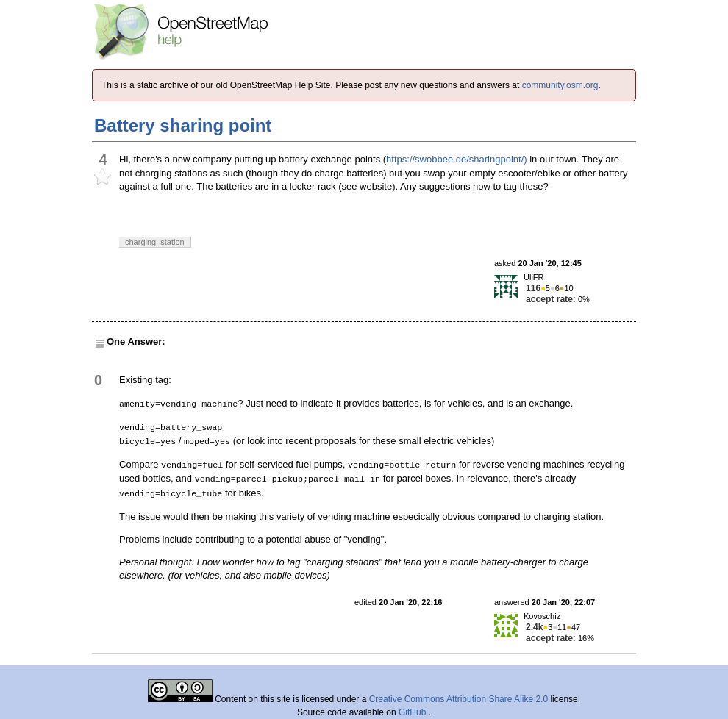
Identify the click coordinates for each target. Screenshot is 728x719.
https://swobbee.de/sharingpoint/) (457, 159)
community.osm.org (560, 85)
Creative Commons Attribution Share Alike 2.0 (458, 699)
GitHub (414, 712)
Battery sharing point (183, 125)
